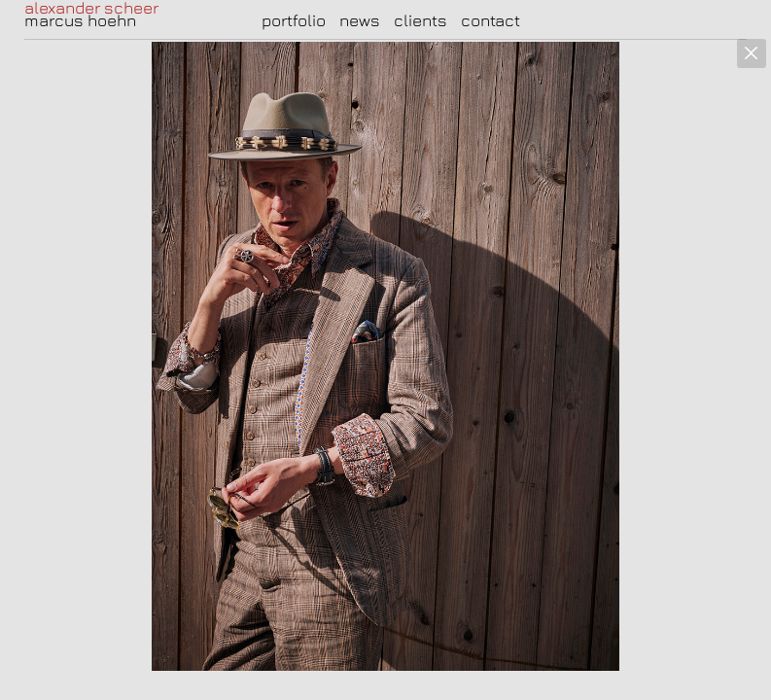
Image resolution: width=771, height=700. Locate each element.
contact (491, 20)
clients (421, 20)
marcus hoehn (80, 20)
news (360, 20)
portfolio (294, 20)
